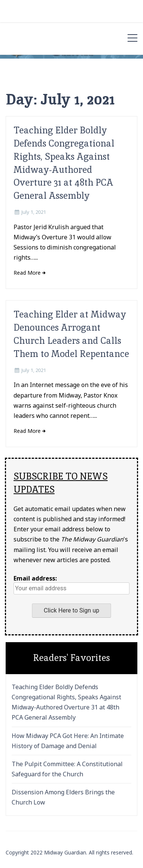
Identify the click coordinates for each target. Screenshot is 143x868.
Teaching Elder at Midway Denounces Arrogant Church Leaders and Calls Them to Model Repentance (71, 334)
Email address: (71, 584)
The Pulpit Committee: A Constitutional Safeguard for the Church (67, 769)
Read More (27, 273)
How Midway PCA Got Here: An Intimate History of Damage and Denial (68, 741)
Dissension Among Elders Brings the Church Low (63, 797)
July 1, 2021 (34, 212)
